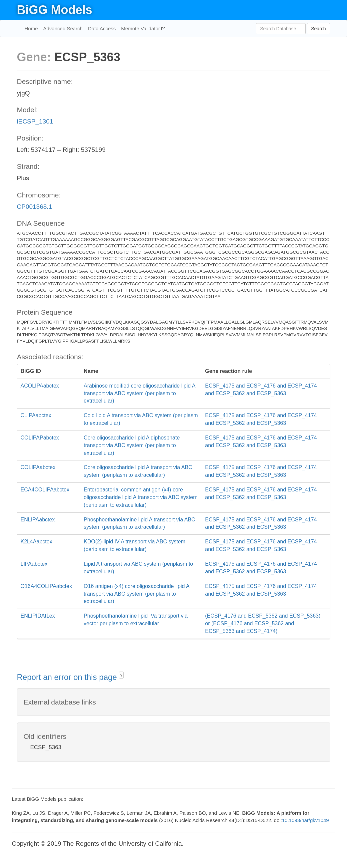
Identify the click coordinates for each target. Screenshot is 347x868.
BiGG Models (55, 10)
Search (318, 29)
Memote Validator (141, 28)
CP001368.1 (35, 207)
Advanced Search (63, 28)
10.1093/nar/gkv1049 (305, 820)
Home (31, 28)
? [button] (121, 676)
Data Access (102, 28)
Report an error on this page (68, 677)
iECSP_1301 (35, 121)
